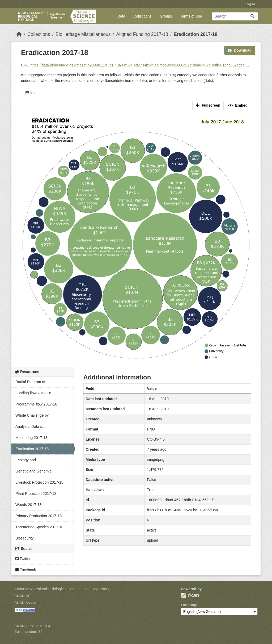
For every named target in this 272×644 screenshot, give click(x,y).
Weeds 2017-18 (29, 505)
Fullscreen (208, 105)
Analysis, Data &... (31, 426)
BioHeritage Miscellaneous (83, 34)
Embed (238, 105)
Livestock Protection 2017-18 (39, 482)
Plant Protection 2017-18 (36, 494)
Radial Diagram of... (32, 382)
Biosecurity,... (26, 538)
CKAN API (23, 596)
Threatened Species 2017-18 (39, 527)
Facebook (26, 570)
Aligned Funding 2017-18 (142, 34)
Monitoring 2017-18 (31, 438)
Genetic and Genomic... (35, 471)
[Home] (19, 34)
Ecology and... (27, 460)
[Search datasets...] (235, 16)
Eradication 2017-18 (195, 34)
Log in (250, 4)
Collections (142, 16)
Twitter (23, 559)
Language (190, 605)
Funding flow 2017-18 (33, 393)
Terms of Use (191, 16)
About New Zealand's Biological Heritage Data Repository (62, 589)
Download (240, 50)
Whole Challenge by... (33, 415)
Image (33, 93)
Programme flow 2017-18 (36, 404)
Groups (166, 16)
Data (121, 16)
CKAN (190, 595)
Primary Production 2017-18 (39, 516)
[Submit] (252, 16)
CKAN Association (29, 603)
